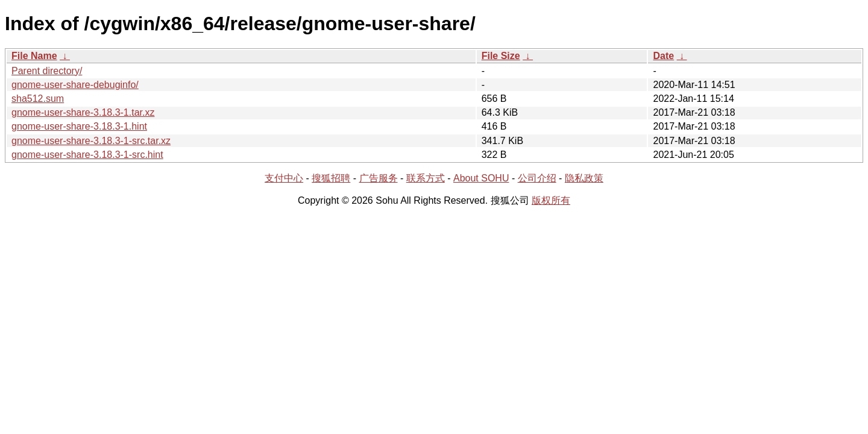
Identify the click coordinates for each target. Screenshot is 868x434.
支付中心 (284, 178)
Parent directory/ (47, 71)
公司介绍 (537, 178)
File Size (501, 56)
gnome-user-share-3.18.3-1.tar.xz (83, 112)
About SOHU (481, 178)
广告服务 (379, 178)
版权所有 (551, 200)
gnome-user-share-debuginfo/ (75, 85)
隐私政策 (584, 178)
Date (663, 56)
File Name (34, 56)
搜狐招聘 (331, 178)
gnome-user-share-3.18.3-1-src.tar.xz (91, 141)
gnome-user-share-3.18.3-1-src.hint (87, 155)
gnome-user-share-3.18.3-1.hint (79, 126)
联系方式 (426, 178)
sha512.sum (38, 99)
